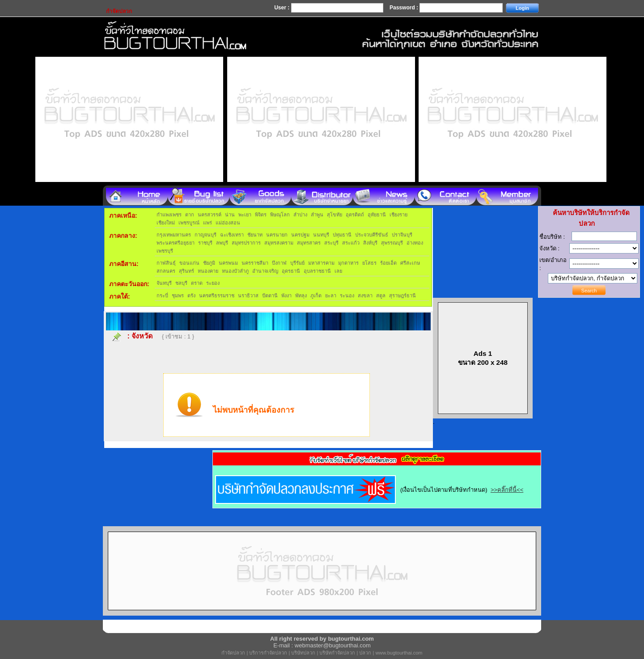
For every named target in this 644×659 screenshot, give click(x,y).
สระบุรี (331, 243)
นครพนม (228, 263)
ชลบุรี (181, 283)
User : (282, 8)
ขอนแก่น (189, 263)
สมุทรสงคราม (279, 243)
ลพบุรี (222, 243)
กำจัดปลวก (233, 653)
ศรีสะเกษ (410, 263)
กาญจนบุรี (205, 235)
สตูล (381, 296)
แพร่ (208, 223)
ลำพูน (317, 215)
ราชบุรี (205, 243)
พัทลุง (301, 296)
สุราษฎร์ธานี (402, 296)
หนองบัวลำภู (235, 271)
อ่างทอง (415, 243)
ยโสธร (369, 263)
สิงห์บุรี (370, 243)
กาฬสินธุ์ (166, 263)
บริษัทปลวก (303, 653)
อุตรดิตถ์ (355, 215)
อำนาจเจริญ (265, 271)
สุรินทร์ (186, 271)
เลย (338, 271)
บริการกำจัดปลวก (268, 653)
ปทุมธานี (342, 235)
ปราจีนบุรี (402, 235)
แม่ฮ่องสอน (228, 223)
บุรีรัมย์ (297, 263)
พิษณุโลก (280, 215)
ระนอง (347, 296)
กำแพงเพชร (169, 215)
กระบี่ (162, 296)
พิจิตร (261, 215)
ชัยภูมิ (209, 263)
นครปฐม (300, 235)
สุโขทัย (335, 215)
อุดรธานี (291, 271)
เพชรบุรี (165, 251)
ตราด (197, 283)
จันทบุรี (164, 283)
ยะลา (331, 296)
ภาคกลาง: (123, 236)
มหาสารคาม (321, 263)
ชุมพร (178, 296)
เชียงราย (398, 215)
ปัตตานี (270, 296)
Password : (405, 8)
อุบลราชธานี (317, 271)
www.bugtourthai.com (399, 653)
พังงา (286, 296)
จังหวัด (142, 336)
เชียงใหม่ (166, 223)
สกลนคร (166, 271)
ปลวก (365, 653)
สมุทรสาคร (309, 243)
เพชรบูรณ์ (189, 223)
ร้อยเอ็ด (388, 263)
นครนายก (277, 235)
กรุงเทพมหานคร (174, 235)
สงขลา (365, 296)
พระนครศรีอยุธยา (176, 243)
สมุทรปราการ (246, 243)
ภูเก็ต (316, 296)
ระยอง (213, 283)
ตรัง (191, 296)
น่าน (230, 215)
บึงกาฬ (279, 263)
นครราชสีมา (255, 263)
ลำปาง (300, 215)
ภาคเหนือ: (123, 215)
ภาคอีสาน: (124, 264)
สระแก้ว (351, 243)
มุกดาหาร (348, 263)
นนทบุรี (321, 235)
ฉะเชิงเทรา (232, 235)
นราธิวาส (248, 296)
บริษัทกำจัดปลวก (337, 653)
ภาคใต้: (120, 296)
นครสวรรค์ (210, 215)
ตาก (190, 215)
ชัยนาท (255, 235)
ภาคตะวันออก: (129, 284)
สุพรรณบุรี (392, 243)
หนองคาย (208, 271)
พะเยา (245, 215)
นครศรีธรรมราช (217, 296)
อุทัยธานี (377, 215)
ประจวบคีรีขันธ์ (372, 235)
